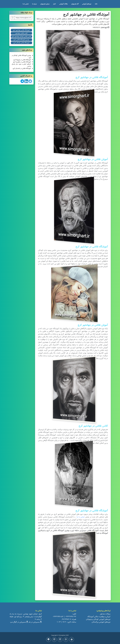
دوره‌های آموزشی (87, 4)
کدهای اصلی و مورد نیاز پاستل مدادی (21, 65)
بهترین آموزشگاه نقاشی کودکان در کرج (21, 56)
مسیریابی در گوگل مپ (19, 622)
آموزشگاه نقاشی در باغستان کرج (22, 68)
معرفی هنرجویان (45, 4)
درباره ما (34, 4)
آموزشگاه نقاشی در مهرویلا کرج (22, 60)
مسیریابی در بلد (35, 622)
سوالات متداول (105, 614)
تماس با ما (26, 4)
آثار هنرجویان (75, 4)
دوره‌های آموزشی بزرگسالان (101, 622)
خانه (96, 4)
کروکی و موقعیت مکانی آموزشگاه (99, 617)
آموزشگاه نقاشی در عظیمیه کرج (22, 62)
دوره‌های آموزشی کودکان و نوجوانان (98, 619)
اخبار (54, 4)
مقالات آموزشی (63, 4)
